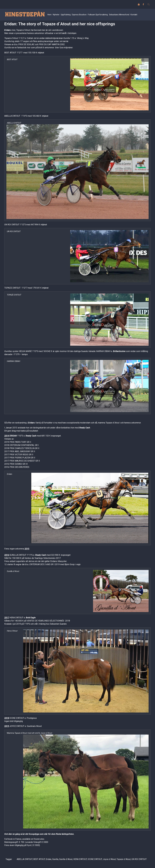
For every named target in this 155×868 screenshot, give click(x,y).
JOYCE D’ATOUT (17, 726)
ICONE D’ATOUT (17, 718)
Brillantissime (119, 351)
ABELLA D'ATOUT (25, 859)
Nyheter (56, 15)
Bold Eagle (31, 618)
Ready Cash (85, 428)
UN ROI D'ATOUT (139, 859)
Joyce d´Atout (109, 859)
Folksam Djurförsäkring (98, 15)
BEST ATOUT (39, 859)
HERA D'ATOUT (80, 859)
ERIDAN (13, 436)
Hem (49, 15)
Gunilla (55, 859)
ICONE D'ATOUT (95, 859)
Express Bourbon (79, 15)
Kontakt (134, 15)
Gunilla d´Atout (66, 859)
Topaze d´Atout (124, 859)
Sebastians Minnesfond (119, 15)
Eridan (7, 30)
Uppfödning (66, 15)
